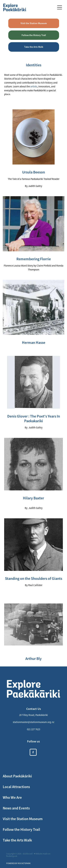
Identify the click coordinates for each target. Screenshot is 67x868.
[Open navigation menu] (60, 7)
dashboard (28, 854)
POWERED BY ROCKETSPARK (18, 863)
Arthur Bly (33, 659)
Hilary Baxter (33, 498)
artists (34, 86)
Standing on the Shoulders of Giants (34, 579)
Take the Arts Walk (34, 47)
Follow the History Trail (34, 35)
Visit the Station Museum (34, 23)
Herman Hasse (34, 343)
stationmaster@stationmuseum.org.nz (33, 722)
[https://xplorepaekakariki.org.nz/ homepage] (29, 7)
